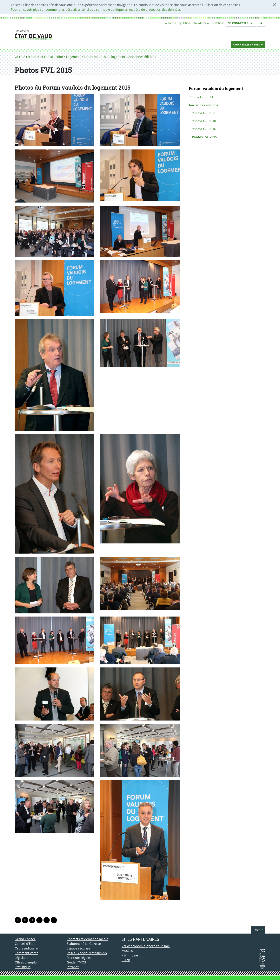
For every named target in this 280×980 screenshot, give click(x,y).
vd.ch (19, 57)
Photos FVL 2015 (204, 137)
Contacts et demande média (87, 939)
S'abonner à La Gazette (84, 944)
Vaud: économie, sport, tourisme (146, 946)
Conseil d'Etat (25, 944)
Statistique (23, 967)
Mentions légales (79, 958)
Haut (258, 930)
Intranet (73, 967)
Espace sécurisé (78, 948)
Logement (73, 57)
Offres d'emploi (200, 23)
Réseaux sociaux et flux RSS (87, 953)
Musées (127, 951)
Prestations (217, 23)
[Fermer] (274, 5)
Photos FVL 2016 (204, 129)
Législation (184, 23)
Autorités (171, 23)
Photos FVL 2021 (204, 113)
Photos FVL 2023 (201, 97)
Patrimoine (130, 955)
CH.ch (126, 960)
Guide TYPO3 (76, 962)
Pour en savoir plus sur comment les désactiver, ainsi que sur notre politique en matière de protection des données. (96, 10)
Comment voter (26, 953)
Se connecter (241, 23)
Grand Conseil (25, 939)
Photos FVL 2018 (204, 121)
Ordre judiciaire (26, 948)
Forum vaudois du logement (105, 57)
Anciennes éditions (142, 57)
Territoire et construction (44, 57)
